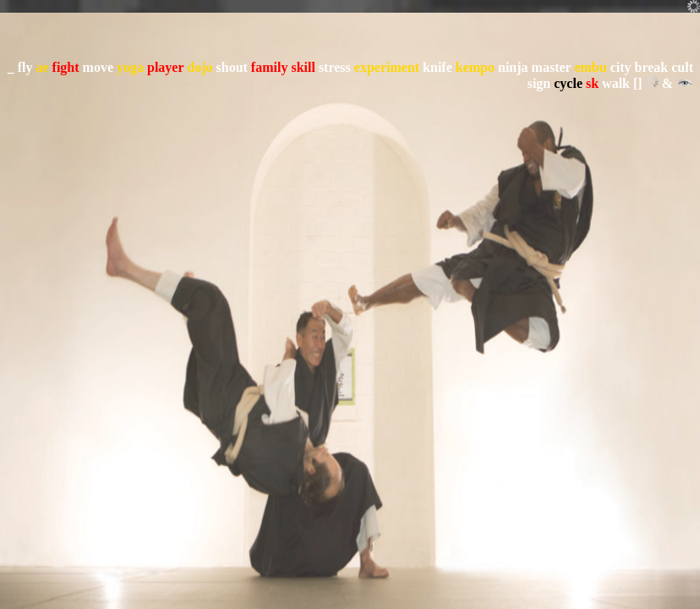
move (98, 67)
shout (232, 67)
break (652, 67)
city (621, 67)
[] (638, 83)
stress (335, 67)
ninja (513, 67)
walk (616, 83)
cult (682, 67)
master (552, 67)
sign (539, 83)
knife (437, 67)
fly (25, 67)
